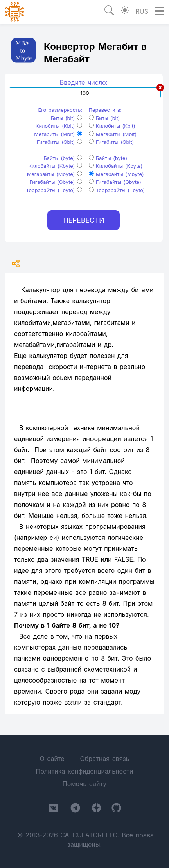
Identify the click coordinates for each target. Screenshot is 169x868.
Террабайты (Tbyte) (54, 190)
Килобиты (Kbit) (59, 126)
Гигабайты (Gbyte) (56, 182)
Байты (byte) (63, 158)
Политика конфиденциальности (84, 771)
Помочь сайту (84, 784)
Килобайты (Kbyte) (55, 166)
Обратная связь (104, 759)
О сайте (52, 759)
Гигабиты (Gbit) (59, 142)
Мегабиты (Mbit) (58, 134)
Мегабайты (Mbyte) (55, 174)
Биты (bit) (67, 118)
